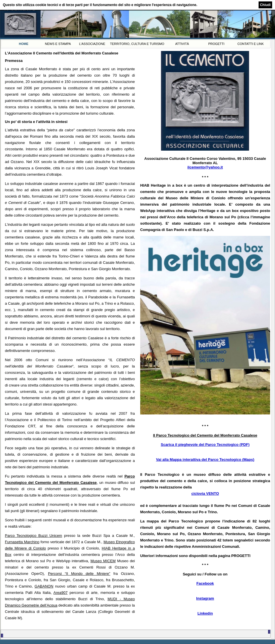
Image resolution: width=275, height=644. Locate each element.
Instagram (205, 598)
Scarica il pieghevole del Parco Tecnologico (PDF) (205, 445)
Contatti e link (251, 44)
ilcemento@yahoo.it (205, 167)
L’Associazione (92, 44)
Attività (182, 44)
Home (24, 44)
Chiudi (265, 5)
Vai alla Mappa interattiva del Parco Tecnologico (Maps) (205, 460)
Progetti (216, 44)
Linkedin (205, 613)
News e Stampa (58, 44)
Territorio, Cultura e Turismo (137, 44)
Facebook (205, 583)
